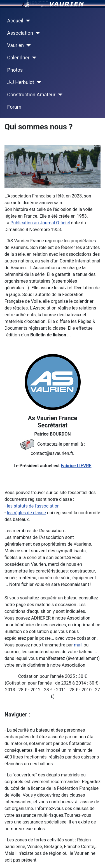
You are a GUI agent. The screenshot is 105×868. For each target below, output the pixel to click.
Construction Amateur (31, 95)
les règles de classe (26, 513)
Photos (15, 70)
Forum (14, 107)
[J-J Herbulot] (38, 82)
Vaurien (16, 45)
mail (78, 645)
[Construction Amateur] (59, 95)
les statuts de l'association (32, 506)
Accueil (15, 21)
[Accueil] (27, 21)
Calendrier (18, 58)
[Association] (37, 33)
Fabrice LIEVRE (76, 466)
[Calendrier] (33, 58)
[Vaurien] (27, 45)
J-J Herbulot (21, 82)
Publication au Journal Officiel (40, 223)
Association (20, 33)
